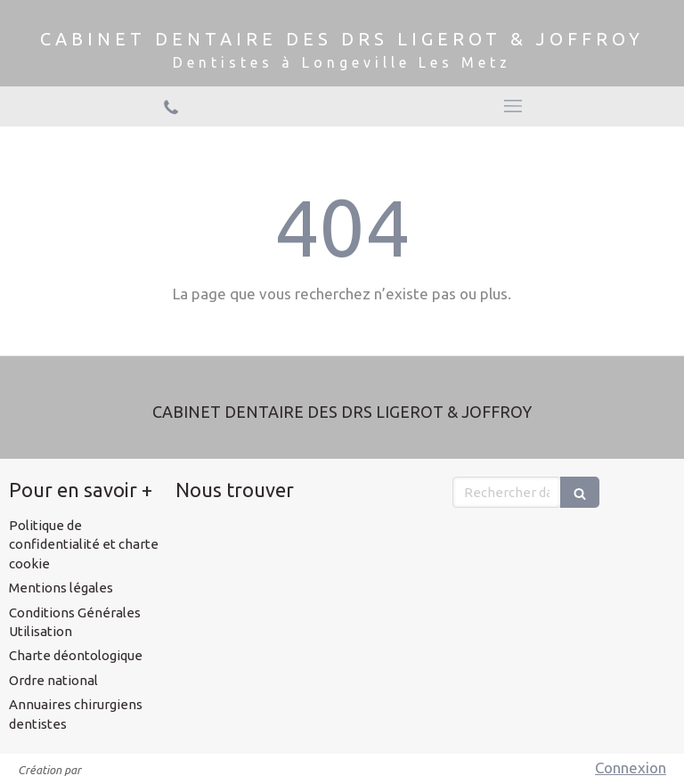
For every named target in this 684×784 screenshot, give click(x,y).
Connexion (631, 768)
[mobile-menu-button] (513, 106)
